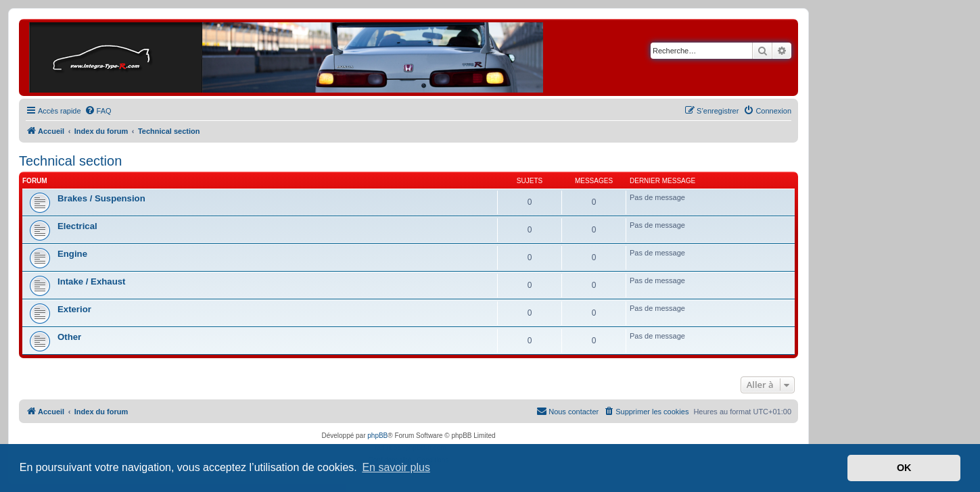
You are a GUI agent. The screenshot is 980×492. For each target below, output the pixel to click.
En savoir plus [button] (396, 467)
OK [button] (904, 468)
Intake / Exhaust (91, 281)
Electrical (77, 226)
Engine (72, 254)
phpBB (377, 436)
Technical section (70, 161)
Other (69, 337)
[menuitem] (98, 111)
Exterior (74, 309)
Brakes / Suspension (101, 198)
